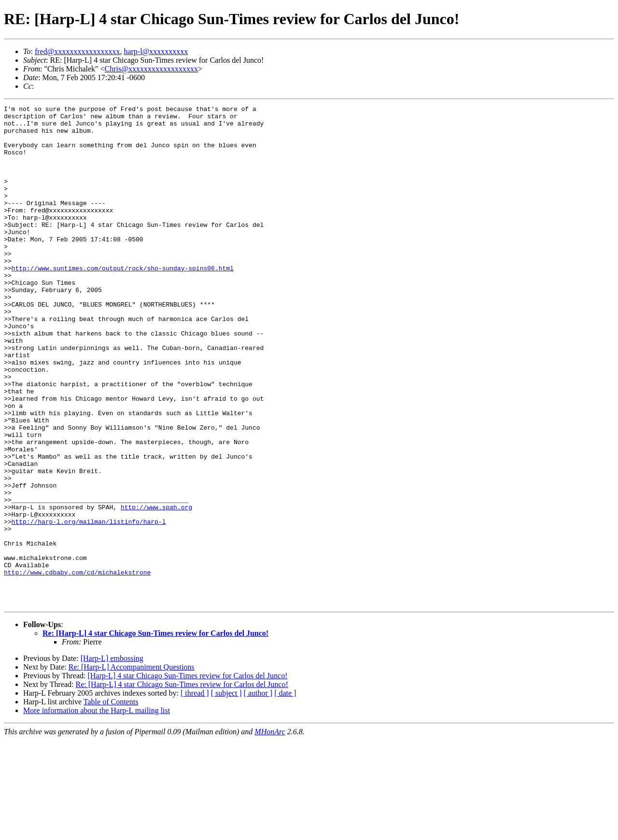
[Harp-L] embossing (112, 758)
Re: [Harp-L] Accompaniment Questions (132, 767)
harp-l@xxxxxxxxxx (156, 51)
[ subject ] (226, 793)
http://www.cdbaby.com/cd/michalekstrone (77, 666)
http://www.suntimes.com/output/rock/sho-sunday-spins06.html (123, 301)
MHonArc (270, 832)
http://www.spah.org (156, 588)
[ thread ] (195, 793)
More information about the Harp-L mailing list (97, 810)
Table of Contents (111, 802)
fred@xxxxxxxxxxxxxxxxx (77, 51)
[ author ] (258, 793)
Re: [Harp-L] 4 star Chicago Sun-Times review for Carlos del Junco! (155, 733)
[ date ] (285, 793)
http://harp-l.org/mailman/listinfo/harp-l (89, 605)
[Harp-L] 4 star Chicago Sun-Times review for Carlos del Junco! (187, 776)
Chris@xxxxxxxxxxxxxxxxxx (151, 69)
